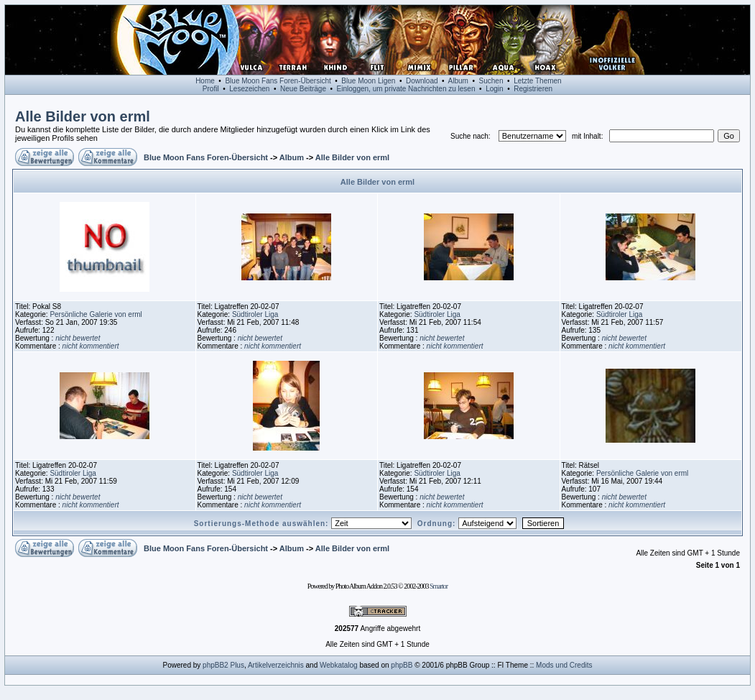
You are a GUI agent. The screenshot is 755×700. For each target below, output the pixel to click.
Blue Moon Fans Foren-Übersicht (278, 81)
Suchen (491, 81)
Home (205, 81)
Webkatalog (339, 665)
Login (494, 89)
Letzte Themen (538, 81)
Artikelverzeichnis (276, 665)
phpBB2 (216, 665)
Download (422, 81)
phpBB (402, 665)
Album (458, 81)
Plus (237, 665)
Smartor (439, 586)
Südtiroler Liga (255, 314)
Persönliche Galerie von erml (96, 314)
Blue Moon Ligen (368, 81)
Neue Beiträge (303, 89)
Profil (211, 89)
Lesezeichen (249, 89)
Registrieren (533, 89)
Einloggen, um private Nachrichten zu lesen (406, 89)
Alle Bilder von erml (83, 116)
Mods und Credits (564, 665)
